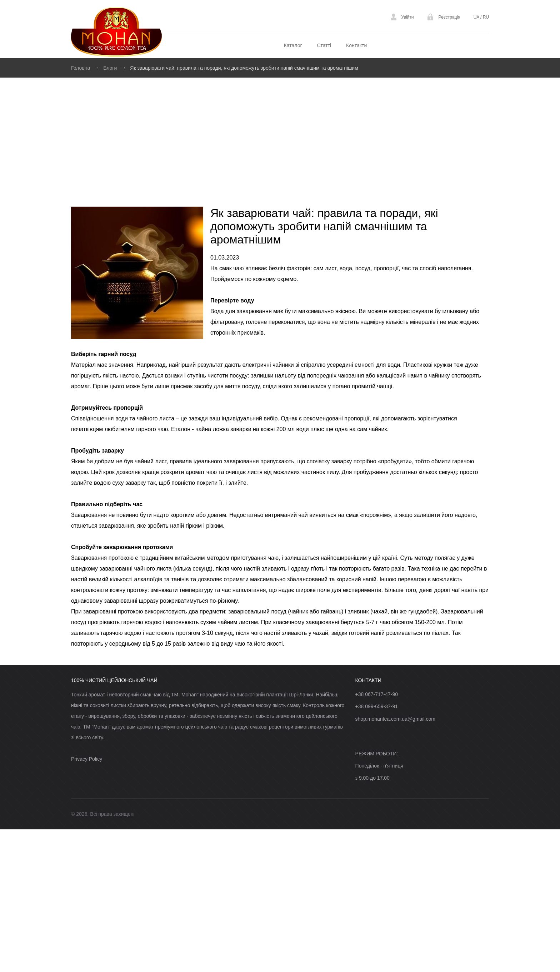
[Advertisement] (280, 131)
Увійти (408, 17)
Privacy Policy (87, 759)
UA (477, 17)
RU (485, 17)
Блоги (110, 68)
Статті (324, 45)
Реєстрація (449, 17)
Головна (81, 68)
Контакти (356, 45)
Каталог (293, 45)
